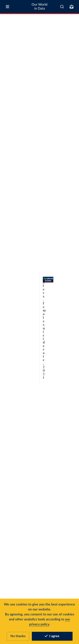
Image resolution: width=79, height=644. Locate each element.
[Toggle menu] (7, 7)
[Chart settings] (72, 47)
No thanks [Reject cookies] (18, 636)
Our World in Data (39, 7)
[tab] (8, 47)
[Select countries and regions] (60, 47)
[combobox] (62, 7)
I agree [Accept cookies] (52, 636)
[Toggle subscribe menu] (72, 7)
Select (62, 47)
